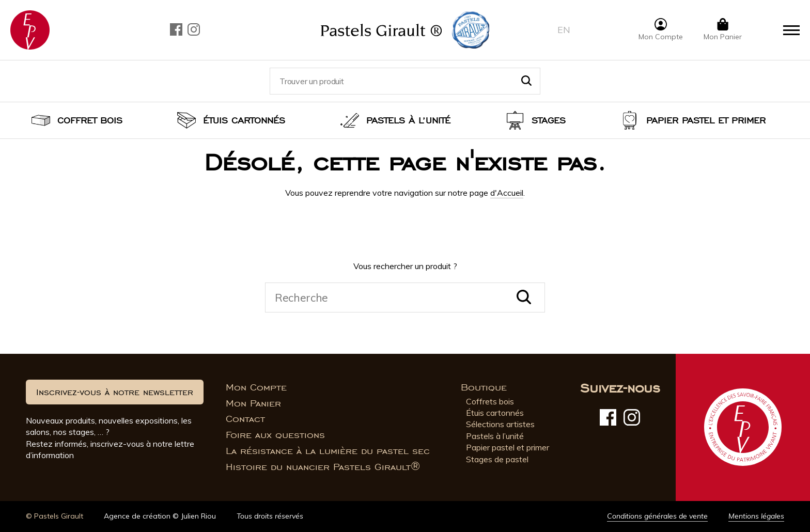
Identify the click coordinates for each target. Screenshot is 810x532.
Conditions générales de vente (657, 516)
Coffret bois (90, 120)
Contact (245, 419)
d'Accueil (507, 193)
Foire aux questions (275, 435)
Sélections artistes (500, 424)
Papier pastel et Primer (706, 120)
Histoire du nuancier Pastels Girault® (323, 467)
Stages (549, 120)
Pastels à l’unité (408, 120)
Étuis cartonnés (244, 120)
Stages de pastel (497, 459)
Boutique (484, 387)
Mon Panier (253, 403)
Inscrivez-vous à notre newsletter (115, 392)
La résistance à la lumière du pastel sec (328, 451)
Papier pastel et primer (508, 447)
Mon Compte (256, 387)
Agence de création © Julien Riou (160, 516)
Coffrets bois (490, 401)
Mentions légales (756, 516)
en (564, 30)
